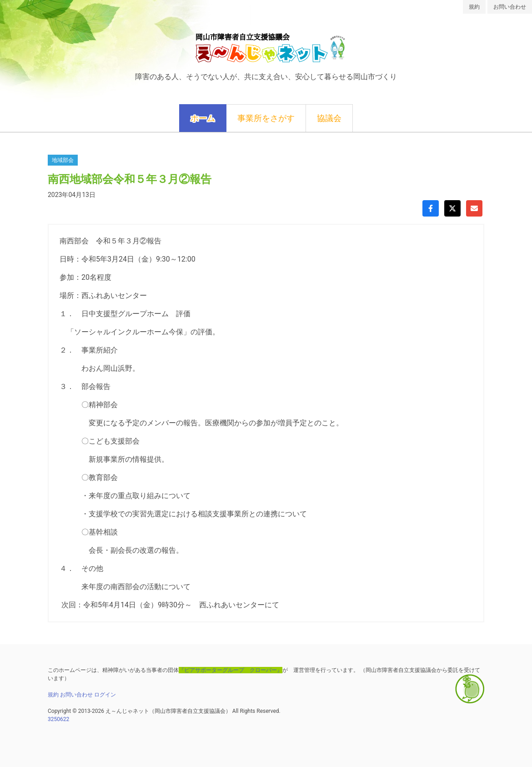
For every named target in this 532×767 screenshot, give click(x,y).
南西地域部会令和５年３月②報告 (130, 179)
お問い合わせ (510, 7)
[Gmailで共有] (474, 208)
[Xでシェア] (452, 208)
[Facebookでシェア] (431, 208)
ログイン (105, 695)
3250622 (58, 719)
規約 (474, 7)
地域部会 (63, 160)
